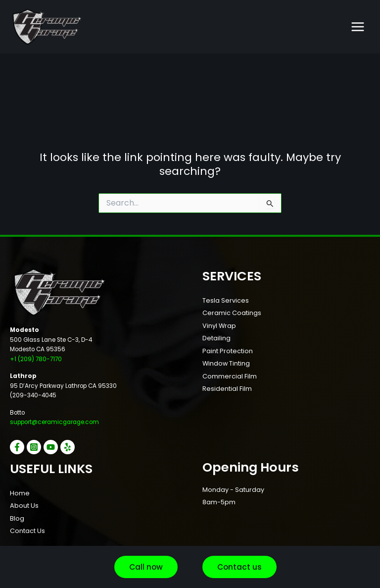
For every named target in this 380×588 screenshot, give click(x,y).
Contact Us (27, 531)
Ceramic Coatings (232, 313)
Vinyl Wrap (219, 326)
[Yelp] (68, 447)
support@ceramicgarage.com (54, 422)
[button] (146, 567)
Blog (17, 518)
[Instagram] (34, 447)
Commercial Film (230, 376)
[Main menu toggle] (358, 27)
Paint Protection (228, 351)
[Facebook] (17, 447)
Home (20, 493)
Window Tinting (226, 363)
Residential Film (227, 389)
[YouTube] (51, 447)
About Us (24, 506)
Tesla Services (226, 300)
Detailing (216, 338)
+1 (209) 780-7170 (36, 359)
